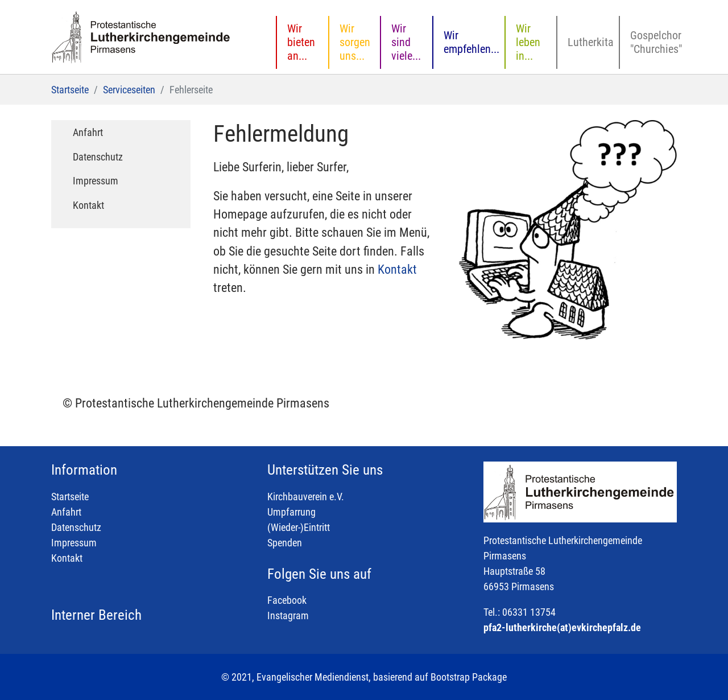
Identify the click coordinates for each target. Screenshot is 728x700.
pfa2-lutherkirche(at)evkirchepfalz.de (562, 627)
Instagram (288, 615)
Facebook (287, 600)
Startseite (70, 497)
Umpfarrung (291, 512)
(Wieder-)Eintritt (299, 527)
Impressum (74, 543)
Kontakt (397, 269)
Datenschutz (76, 527)
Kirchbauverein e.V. (306, 497)
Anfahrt (66, 512)
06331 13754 (529, 612)
